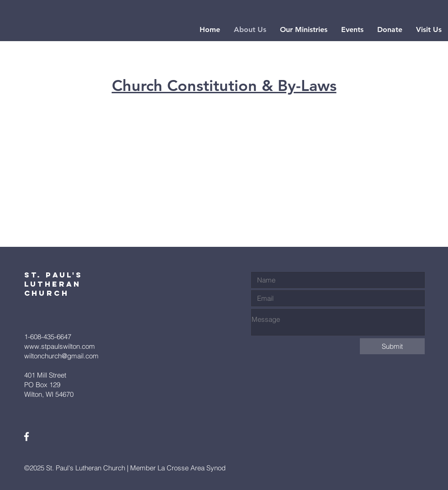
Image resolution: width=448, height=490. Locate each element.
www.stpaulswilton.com (60, 346)
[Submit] (392, 346)
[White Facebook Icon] (26, 437)
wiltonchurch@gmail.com (61, 356)
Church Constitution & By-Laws (224, 85)
